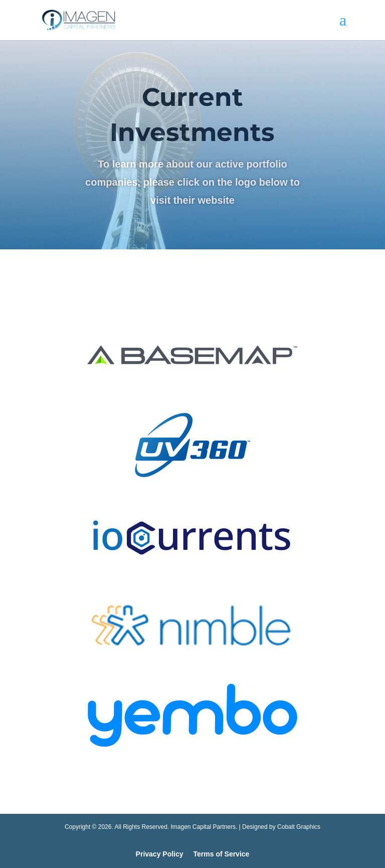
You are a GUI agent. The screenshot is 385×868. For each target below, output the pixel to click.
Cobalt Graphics (299, 827)
